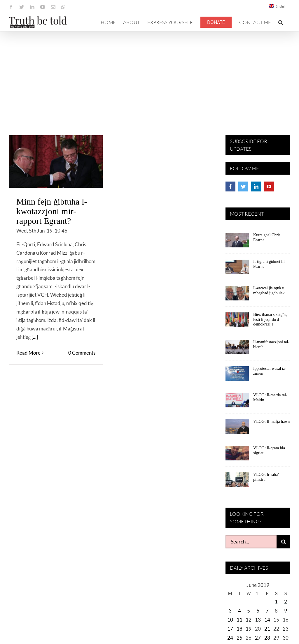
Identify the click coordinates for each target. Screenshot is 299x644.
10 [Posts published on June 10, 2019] (230, 620)
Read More (28, 353)
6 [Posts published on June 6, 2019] (258, 611)
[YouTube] (269, 186)
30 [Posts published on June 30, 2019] (286, 638)
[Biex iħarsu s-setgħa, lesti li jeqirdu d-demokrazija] (237, 322)
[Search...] (251, 542)
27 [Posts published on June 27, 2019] (258, 638)
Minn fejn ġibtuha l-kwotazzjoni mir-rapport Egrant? (52, 211)
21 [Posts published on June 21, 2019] (267, 629)
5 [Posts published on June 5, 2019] (249, 611)
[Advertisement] (149, 75)
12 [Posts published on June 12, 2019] (249, 620)
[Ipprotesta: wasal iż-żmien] (237, 376)
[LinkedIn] (256, 186)
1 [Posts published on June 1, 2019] (276, 602)
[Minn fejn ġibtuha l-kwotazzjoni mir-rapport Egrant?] (56, 161)
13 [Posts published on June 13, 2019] (258, 620)
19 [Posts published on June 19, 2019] (249, 629)
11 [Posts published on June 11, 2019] (239, 620)
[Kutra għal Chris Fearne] (237, 242)
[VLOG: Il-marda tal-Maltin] (237, 402)
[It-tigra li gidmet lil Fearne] (237, 269)
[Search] (283, 542)
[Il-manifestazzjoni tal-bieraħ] (237, 349)
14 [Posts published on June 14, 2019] (267, 620)
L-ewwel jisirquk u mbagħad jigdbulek (269, 291)
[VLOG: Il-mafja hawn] (237, 429)
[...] (35, 337)
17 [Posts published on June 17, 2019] (230, 629)
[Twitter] (243, 186)
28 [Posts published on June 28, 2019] (267, 638)
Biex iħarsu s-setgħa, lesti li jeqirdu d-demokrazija (270, 320)
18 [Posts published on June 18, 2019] (239, 629)
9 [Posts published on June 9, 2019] (286, 611)
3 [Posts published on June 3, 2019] (230, 611)
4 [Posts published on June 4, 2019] (239, 611)
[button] (281, 22)
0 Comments (82, 353)
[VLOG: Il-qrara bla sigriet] (237, 455)
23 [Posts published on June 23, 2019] (286, 629)
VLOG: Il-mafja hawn (271, 422)
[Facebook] (230, 186)
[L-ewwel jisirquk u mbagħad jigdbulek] (237, 295)
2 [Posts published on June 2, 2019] (286, 602)
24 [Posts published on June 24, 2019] (230, 638)
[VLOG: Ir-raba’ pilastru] (237, 482)
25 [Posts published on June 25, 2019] (239, 638)
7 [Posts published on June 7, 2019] (267, 611)
